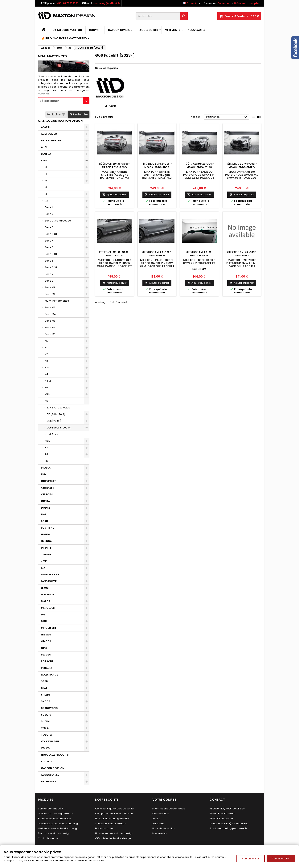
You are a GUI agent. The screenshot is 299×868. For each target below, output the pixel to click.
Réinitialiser (56, 114)
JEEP (44, 561)
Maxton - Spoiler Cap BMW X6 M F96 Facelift (199, 262)
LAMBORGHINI (50, 575)
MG (43, 615)
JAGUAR (46, 554)
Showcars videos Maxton (111, 823)
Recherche (79, 114)
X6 (46, 401)
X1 (46, 347)
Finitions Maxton (105, 828)
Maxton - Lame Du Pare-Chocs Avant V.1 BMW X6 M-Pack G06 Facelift (199, 176)
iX (46, 194)
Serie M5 (50, 321)
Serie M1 (50, 287)
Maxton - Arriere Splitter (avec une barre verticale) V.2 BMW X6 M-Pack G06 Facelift (157, 178)
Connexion (224, 3)
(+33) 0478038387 (67, 3)
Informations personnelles (169, 809)
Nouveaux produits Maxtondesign (59, 823)
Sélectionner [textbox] (49, 101)
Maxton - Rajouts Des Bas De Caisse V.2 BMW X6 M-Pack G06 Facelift (157, 263)
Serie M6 (50, 327)
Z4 (46, 454)
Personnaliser (251, 859)
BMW (44, 161)
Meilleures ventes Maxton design (58, 828)
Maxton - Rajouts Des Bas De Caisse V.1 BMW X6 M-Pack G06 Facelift (115, 263)
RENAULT (47, 668)
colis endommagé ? (51, 809)
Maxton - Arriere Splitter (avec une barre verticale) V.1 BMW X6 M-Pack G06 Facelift (115, 178)
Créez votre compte (246, 3)
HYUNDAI (47, 541)
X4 (46, 374)
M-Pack (53, 434)
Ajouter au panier (114, 194)
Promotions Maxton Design (54, 818)
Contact (217, 800)
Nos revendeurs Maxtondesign (114, 833)
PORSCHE (47, 661)
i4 (46, 174)
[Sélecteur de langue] (192, 3)
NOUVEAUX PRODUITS (55, 755)
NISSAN (46, 635)
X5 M (48, 394)
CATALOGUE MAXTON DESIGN (60, 121)
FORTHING (48, 528)
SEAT (44, 688)
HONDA (46, 534)
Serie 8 (49, 281)
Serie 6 (49, 261)
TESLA (45, 728)
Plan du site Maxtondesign (54, 833)
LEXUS (45, 588)
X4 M (48, 381)
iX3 (47, 201)
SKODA (46, 701)
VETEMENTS (173, 30)
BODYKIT (95, 30)
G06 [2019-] (54, 421)
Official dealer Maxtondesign (113, 838)
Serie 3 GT (51, 234)
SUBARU (46, 715)
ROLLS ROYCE (50, 675)
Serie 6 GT (51, 267)
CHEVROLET (49, 481)
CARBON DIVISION (120, 30)
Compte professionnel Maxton (114, 814)
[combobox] (64, 101)
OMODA (46, 641)
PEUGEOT (47, 655)
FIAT (44, 514)
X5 (46, 388)
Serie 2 (49, 214)
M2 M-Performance (57, 301)
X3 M (48, 368)
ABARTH (46, 127)
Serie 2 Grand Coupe (58, 221)
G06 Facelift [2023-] (59, 428)
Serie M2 (50, 294)
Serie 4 (49, 241)
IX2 (47, 461)
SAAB (44, 681)
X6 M (48, 441)
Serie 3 (49, 227)
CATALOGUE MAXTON (67, 30)
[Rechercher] (162, 16)
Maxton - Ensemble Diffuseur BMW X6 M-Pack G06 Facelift (242, 263)
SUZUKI (46, 721)
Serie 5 (49, 247)
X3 (46, 361)
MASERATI (47, 595)
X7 (46, 448)
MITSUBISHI (48, 628)
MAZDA (46, 601)
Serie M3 (50, 307)
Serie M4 (50, 314)
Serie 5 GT (51, 254)
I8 (46, 187)
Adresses (158, 823)
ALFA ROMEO (49, 134)
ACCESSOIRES (149, 30)
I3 (46, 167)
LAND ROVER (49, 581)
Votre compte (164, 800)
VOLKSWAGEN (50, 741)
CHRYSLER (48, 488)
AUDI (44, 147)
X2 (46, 354)
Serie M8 (50, 334)
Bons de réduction (164, 828)
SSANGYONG (49, 708)
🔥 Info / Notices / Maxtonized (64, 38)
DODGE (46, 508)
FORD (45, 521)
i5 (46, 181)
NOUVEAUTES (197, 30)
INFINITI (46, 548)
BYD (43, 474)
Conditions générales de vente (114, 809)
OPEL (44, 648)
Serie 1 (49, 207)
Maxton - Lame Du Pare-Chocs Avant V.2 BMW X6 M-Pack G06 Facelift (242, 176)
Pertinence (227, 117)
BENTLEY (46, 154)
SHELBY (46, 695)
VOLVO (45, 748)
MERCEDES (48, 608)
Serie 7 (49, 274)
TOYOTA (46, 735)
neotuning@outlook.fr (106, 3)
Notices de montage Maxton (55, 814)
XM (47, 341)
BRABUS (46, 468)
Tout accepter (281, 859)
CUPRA (45, 501)
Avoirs (156, 818)
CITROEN (47, 494)
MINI (44, 621)
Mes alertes (160, 833)
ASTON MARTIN (51, 141)
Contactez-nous (48, 838)
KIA (43, 568)
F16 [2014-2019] (56, 414)
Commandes (161, 814)
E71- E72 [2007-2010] (59, 408)
